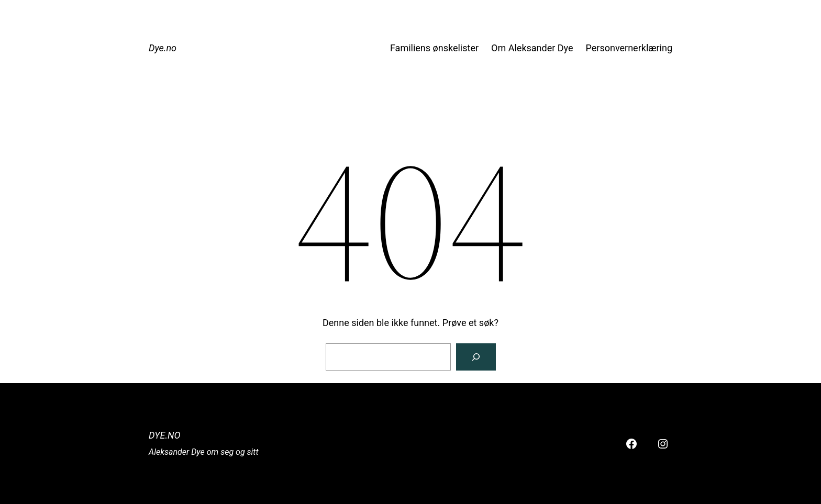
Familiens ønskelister (434, 48)
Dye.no (163, 48)
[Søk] (476, 357)
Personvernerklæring (629, 48)
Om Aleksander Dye (532, 48)
